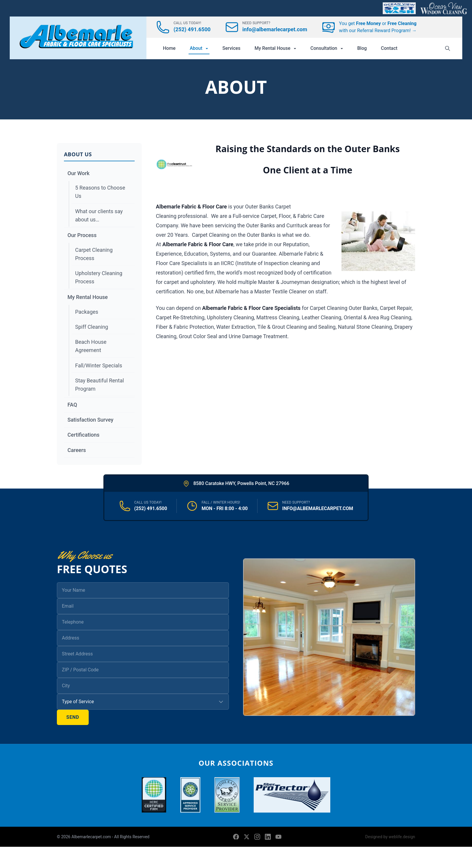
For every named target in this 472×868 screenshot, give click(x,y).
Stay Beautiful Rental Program (100, 385)
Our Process (82, 235)
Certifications (83, 435)
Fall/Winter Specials (99, 365)
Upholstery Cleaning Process (99, 277)
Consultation (327, 48)
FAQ (72, 405)
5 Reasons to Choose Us (100, 192)
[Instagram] (257, 837)
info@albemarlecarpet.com (275, 29)
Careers (77, 450)
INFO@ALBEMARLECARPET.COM (318, 508)
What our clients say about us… (99, 215)
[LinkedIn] (268, 837)
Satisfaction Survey (90, 420)
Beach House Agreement (91, 346)
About (199, 48)
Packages (87, 312)
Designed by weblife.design (390, 837)
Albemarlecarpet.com (92, 837)
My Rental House (275, 48)
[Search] (448, 48)
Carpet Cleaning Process (94, 254)
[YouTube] (278, 837)
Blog (362, 48)
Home (169, 48)
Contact (389, 48)
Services (231, 48)
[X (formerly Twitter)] (247, 837)
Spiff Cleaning (92, 327)
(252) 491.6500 (192, 29)
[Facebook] (236, 837)
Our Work (79, 173)
